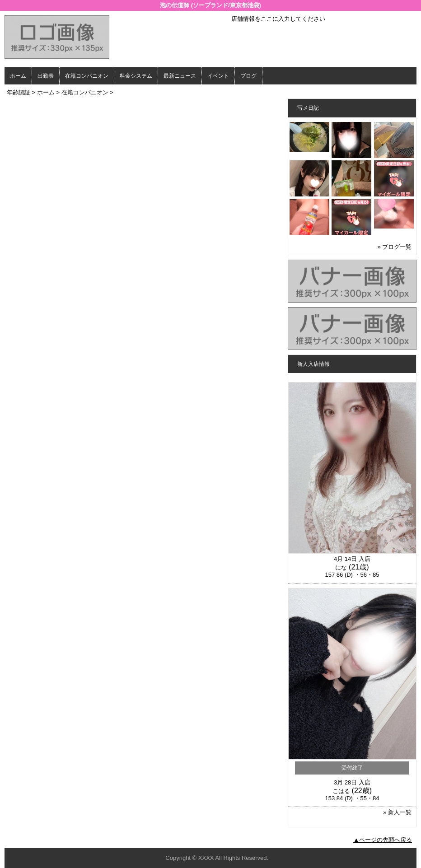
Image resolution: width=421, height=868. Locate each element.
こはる (341, 791)
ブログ (248, 76)
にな (341, 567)
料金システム (136, 76)
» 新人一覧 (397, 812)
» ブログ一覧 (394, 247)
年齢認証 (19, 92)
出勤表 (46, 76)
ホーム (18, 76)
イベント (218, 76)
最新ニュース (180, 76)
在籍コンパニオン (87, 76)
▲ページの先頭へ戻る (383, 840)
